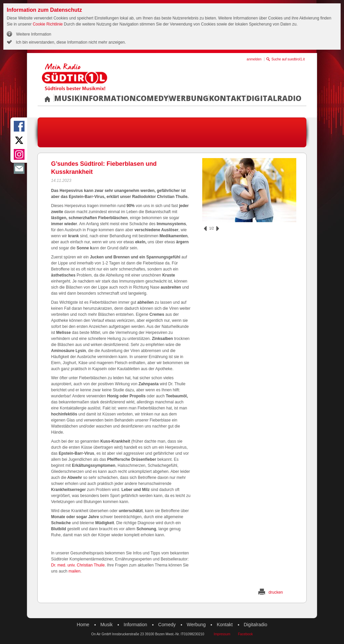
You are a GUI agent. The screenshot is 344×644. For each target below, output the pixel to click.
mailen (74, 571)
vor (218, 229)
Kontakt (227, 98)
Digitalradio (274, 98)
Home (83, 625)
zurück (205, 229)
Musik (67, 98)
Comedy (152, 98)
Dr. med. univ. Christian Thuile (78, 565)
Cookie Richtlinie (48, 24)
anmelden (254, 59)
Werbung (189, 98)
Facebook (245, 634)
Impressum (222, 634)
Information (108, 98)
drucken (276, 592)
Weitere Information (34, 34)
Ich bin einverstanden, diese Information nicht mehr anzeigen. (70, 42)
